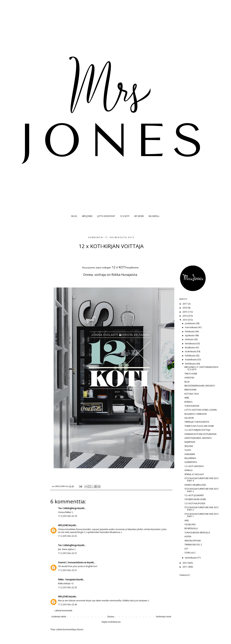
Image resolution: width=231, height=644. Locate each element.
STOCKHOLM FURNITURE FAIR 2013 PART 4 (201, 480)
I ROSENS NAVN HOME (195, 499)
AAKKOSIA (189, 378)
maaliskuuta (191, 360)
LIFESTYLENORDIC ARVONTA (198, 438)
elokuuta (189, 339)
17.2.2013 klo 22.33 (67, 587)
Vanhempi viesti (164, 617)
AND (187, 520)
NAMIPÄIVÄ (190, 442)
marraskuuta (191, 327)
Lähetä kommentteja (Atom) (70, 629)
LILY (186, 549)
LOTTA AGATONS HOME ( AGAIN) (200, 410)
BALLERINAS (190, 458)
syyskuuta (190, 335)
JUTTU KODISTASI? (106, 216)
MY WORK (139, 216)
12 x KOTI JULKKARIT (194, 495)
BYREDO (189, 402)
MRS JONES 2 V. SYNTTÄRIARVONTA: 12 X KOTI (202, 368)
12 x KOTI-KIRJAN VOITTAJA (197, 430)
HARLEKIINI (190, 454)
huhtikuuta (190, 356)
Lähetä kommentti (63, 611)
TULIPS (188, 450)
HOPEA (188, 536)
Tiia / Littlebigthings (67, 508)
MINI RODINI (190, 390)
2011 (185, 567)
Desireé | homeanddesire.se (72, 562)
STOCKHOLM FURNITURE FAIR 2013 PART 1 (201, 515)
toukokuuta (191, 351)
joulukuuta (190, 323)
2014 (185, 316)
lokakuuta (190, 331)
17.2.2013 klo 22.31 (67, 553)
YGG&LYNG (190, 524)
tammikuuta (191, 558)
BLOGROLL (154, 216)
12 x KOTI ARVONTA (194, 466)
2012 (185, 563)
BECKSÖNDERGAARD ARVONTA (200, 386)
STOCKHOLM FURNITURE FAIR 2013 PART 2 (201, 509)
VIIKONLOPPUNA (193, 541)
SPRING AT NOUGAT (194, 474)
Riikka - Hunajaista (67, 580)
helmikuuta (191, 364)
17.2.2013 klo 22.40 (67, 604)
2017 (185, 304)
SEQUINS (189, 446)
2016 (185, 308)
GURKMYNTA (191, 462)
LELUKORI (189, 418)
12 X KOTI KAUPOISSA (195, 503)
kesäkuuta (190, 347)
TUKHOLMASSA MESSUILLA (197, 533)
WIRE (187, 398)
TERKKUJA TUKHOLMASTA (197, 422)
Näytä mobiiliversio (111, 622)
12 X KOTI (125, 216)
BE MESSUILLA (191, 528)
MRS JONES (87, 216)
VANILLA (189, 470)
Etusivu (111, 617)
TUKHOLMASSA (192, 406)
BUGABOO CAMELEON (195, 414)
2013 (185, 320)
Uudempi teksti (59, 617)
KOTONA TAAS (192, 394)
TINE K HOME (191, 374)
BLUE (187, 382)
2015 (185, 312)
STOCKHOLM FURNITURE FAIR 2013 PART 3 (201, 490)
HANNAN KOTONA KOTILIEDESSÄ (200, 434)
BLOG (74, 216)
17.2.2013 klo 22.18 (67, 516)
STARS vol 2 (190, 553)
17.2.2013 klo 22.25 (67, 536)
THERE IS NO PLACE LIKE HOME (199, 426)
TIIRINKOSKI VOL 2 (193, 545)
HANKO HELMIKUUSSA (195, 485)
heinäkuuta (191, 344)
